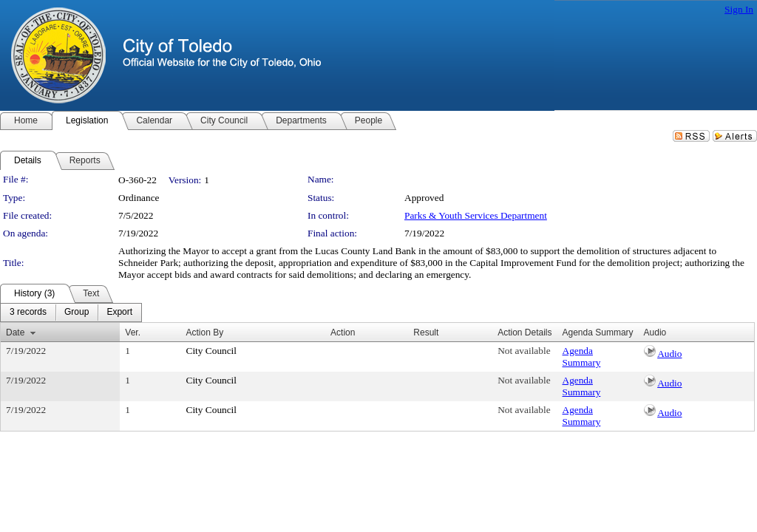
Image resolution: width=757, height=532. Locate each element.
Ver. (133, 332)
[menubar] (71, 313)
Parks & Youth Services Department (476, 215)
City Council (212, 351)
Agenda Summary (582, 357)
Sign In (739, 9)
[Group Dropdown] (77, 313)
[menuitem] (28, 313)
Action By (205, 332)
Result (426, 332)
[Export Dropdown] (119, 313)
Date (15, 332)
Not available (524, 351)
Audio (669, 354)
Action (343, 332)
